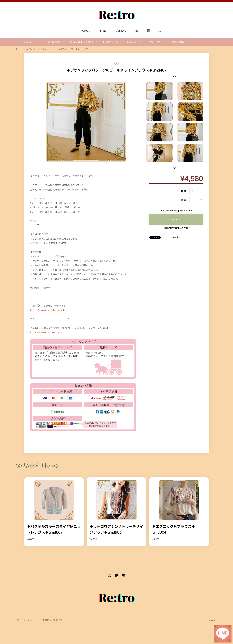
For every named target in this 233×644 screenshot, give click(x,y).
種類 (184, 191)
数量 (184, 200)
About (86, 30)
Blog (103, 30)
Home (19, 49)
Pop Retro (155, 42)
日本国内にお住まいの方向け (176, 228)
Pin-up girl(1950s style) (81, 42)
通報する (176, 237)
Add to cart (176, 219)
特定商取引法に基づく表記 (52, 620)
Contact (121, 30)
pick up (28, 42)
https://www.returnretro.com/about (49, 310)
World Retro (178, 42)
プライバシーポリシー (25, 620)
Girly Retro (133, 42)
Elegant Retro (111, 42)
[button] (175, 76)
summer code (53, 42)
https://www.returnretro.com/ (46, 332)
